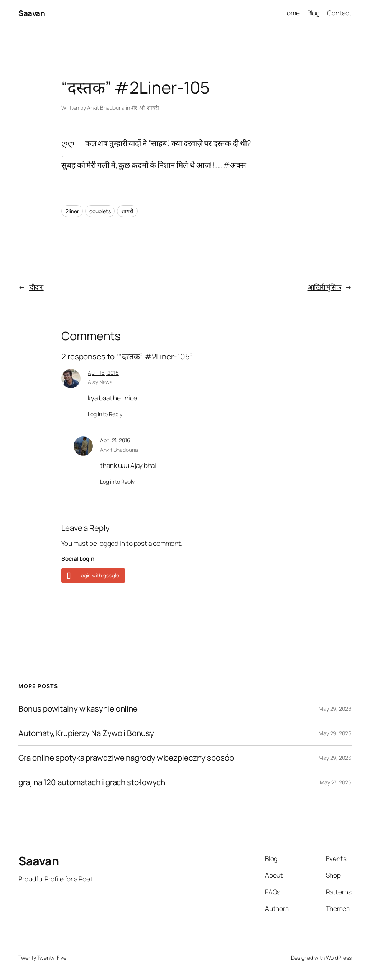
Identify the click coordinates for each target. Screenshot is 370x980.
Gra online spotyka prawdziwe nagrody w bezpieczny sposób (126, 758)
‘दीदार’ (36, 287)
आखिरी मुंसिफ (324, 287)
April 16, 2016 (103, 373)
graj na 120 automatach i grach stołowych (92, 782)
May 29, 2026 (335, 709)
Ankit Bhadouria (106, 108)
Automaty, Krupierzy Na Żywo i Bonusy (86, 733)
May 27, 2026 (336, 782)
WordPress (339, 958)
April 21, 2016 (115, 440)
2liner (72, 211)
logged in (112, 543)
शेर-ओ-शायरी (145, 108)
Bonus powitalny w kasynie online (78, 709)
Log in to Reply (105, 414)
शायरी (127, 211)
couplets (100, 211)
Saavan (32, 13)
